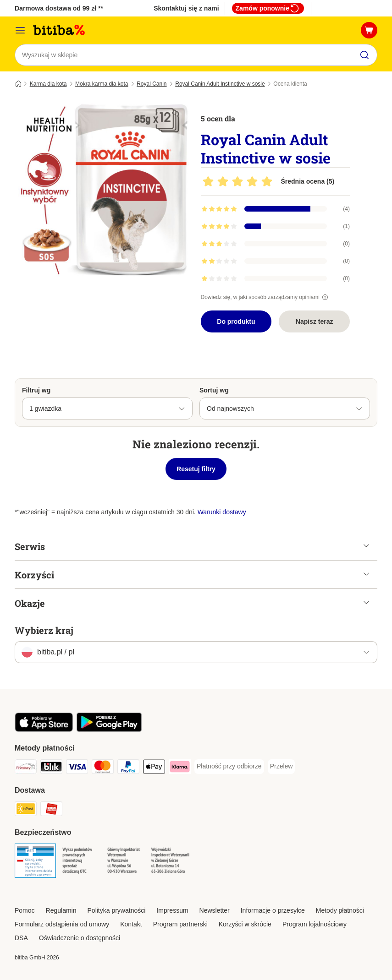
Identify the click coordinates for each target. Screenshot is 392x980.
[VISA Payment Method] (77, 768)
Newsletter (215, 910)
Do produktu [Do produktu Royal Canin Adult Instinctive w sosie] (236, 321)
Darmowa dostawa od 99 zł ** (59, 8)
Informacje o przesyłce (273, 910)
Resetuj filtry (196, 469)
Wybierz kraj (44, 630)
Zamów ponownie (268, 8)
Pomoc (25, 910)
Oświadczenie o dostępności (80, 938)
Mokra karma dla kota (102, 84)
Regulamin (61, 910)
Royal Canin (152, 84)
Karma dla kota (48, 84)
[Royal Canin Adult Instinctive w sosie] (102, 190)
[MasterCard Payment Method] (103, 768)
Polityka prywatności (117, 910)
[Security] (35, 862)
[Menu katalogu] (20, 30)
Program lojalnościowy (315, 924)
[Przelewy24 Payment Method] (26, 768)
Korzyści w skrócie (245, 924)
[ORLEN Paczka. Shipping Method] (51, 810)
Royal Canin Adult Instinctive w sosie (220, 84)
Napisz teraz (315, 321)
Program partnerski (180, 924)
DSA (21, 938)
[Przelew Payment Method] (282, 767)
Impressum (172, 910)
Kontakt (131, 924)
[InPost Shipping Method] (26, 810)
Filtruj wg (36, 390)
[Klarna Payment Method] (180, 768)
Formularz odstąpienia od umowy (62, 924)
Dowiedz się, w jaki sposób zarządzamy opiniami (266, 297)
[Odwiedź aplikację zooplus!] (44, 730)
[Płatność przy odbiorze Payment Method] (229, 767)
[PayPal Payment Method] (128, 768)
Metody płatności (340, 910)
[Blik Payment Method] (51, 768)
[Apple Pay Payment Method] (154, 768)
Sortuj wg (214, 390)
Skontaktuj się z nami (186, 8)
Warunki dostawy (222, 512)
